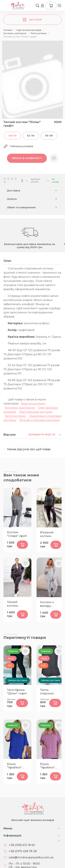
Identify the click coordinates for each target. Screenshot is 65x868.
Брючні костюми (33, 404)
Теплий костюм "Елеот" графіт (17, 604)
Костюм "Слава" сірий (17, 534)
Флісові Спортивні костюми (40, 420)
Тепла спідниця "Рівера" (47, 692)
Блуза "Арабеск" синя (14, 766)
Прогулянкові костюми (36, 412)
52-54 (31, 136)
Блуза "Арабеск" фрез (47, 766)
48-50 (12, 136)
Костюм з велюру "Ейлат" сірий (50, 604)
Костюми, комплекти (20, 408)
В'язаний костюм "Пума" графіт (50, 534)
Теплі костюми (15, 416)
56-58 (49, 136)
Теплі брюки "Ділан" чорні (17, 692)
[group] (32, 86)
